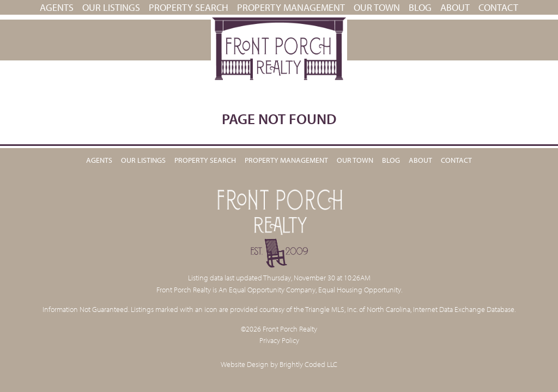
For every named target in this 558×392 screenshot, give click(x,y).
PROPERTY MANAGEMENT (291, 7)
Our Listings (111, 7)
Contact (498, 7)
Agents (57, 7)
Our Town (377, 7)
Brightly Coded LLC (308, 364)
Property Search (189, 7)
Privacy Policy (279, 340)
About (455, 7)
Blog (420, 7)
